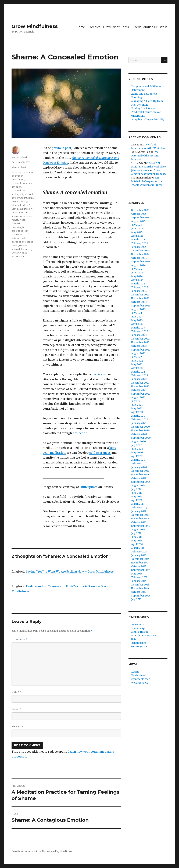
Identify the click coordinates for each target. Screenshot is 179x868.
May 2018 (137, 541)
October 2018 (139, 522)
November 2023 (140, 298)
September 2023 (141, 306)
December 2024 (141, 251)
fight (24, 194)
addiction (17, 172)
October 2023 (139, 302)
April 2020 (137, 456)
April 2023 (137, 324)
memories (26, 216)
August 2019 (138, 486)
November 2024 (140, 254)
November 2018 (140, 519)
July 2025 (137, 225)
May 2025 (137, 232)
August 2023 (138, 309)
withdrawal (18, 256)
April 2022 (137, 368)
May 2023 (137, 320)
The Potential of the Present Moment (145, 156)
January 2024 (139, 291)
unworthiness (19, 253)
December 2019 (140, 471)
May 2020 (137, 453)
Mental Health (19, 167)
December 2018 (140, 515)
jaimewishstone (140, 170)
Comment (19, 639)
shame (23, 245)
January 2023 (139, 335)
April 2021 (137, 412)
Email (17, 709)
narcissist (99, 374)
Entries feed (138, 675)
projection (80, 433)
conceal (16, 183)
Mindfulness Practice (144, 636)
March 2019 (138, 504)
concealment (19, 190)
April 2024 (137, 280)
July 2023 (137, 313)
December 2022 (140, 339)
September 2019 (141, 482)
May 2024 (137, 276)
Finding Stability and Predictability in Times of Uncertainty (146, 112)
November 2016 (140, 588)
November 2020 (140, 431)
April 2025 (137, 236)
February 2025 (140, 243)
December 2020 (141, 427)
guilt (28, 201)
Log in (135, 672)
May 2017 (137, 574)
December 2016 (140, 585)
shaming (28, 249)
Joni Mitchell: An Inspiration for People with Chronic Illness (147, 181)
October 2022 (139, 346)
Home (81, 27)
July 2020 (137, 445)
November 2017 (140, 563)
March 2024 (138, 284)
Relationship (139, 643)
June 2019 (137, 493)
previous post (61, 148)
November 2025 (140, 210)
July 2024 (137, 269)
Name (16, 692)
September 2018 (141, 526)
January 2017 (139, 581)
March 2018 (138, 548)
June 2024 (137, 273)
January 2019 (139, 511)
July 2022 (137, 357)
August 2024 (139, 265)
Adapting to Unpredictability (148, 119)
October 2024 (139, 258)
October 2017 (139, 566)
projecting (17, 231)
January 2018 (139, 555)
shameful (17, 249)
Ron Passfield (19, 157)
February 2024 (140, 287)
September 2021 (141, 394)
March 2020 (138, 460)
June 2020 (137, 449)
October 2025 (139, 214)
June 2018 (137, 537)
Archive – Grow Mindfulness (109, 27)
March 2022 (138, 372)
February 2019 (139, 508)
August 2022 (138, 353)
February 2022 (140, 375)
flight (24, 198)
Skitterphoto (89, 487)
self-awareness (100, 453)
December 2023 (140, 295)
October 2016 (139, 592)
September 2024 (141, 262)
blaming (28, 172)
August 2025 (138, 221)
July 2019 (136, 489)
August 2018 (138, 530)
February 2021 (139, 419)
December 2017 (140, 559)
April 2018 (137, 544)
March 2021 (138, 416)
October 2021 (139, 390)
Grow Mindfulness (35, 26)
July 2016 (136, 599)
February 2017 (139, 577)
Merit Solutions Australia (151, 27)
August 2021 (138, 397)
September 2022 (141, 350)
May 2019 (137, 497)
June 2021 (137, 405)
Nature (135, 639)
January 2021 (139, 423)
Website (17, 726)
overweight (18, 227)
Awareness (138, 625)
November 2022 (140, 342)
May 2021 (137, 408)
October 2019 (139, 478)
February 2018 (139, 552)
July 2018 (136, 533)
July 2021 (136, 401)
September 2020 (141, 438)
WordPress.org (140, 683)
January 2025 (139, 247)
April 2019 (137, 500)
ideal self (17, 205)
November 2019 (140, 475)
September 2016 (141, 596)
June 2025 (137, 229)
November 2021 (140, 386)
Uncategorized (140, 647)
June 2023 (137, 317)
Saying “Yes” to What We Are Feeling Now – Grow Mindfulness (70, 571)
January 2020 (139, 467)
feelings (16, 194)
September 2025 (141, 218)
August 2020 (139, 442)
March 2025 (138, 240)
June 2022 (137, 361)
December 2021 (140, 383)
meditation (26, 209)
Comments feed (141, 679)
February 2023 (140, 331)
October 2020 (139, 434)
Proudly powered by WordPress (54, 851)
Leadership (138, 628)
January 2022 (139, 379)
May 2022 (137, 364)
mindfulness (18, 220)
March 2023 (138, 328)
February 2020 (140, 464)
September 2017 (140, 570)
